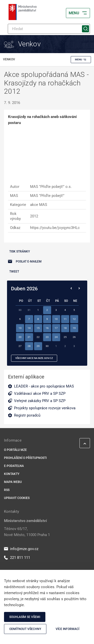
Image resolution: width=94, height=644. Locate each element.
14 (29, 328)
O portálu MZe (15, 450)
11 (65, 319)
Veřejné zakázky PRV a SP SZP (40, 401)
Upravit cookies (17, 498)
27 (20, 346)
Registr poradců (27, 415)
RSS (7, 490)
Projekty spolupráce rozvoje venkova (45, 408)
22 (38, 337)
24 (56, 337)
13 (20, 328)
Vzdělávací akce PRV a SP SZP (40, 394)
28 (29, 346)
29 (38, 346)
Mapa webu (13, 482)
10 (56, 319)
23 (47, 337)
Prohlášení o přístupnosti (25, 458)
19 (74, 328)
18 (65, 328)
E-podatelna (14, 466)
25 (65, 337)
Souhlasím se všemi (25, 617)
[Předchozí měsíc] (71, 289)
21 (29, 337)
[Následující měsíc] (79, 289)
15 (38, 328)
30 (47, 346)
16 (47, 328)
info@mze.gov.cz (21, 549)
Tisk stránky (20, 251)
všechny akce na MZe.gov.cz (34, 358)
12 (74, 319)
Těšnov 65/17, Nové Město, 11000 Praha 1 (27, 532)
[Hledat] (49, 29)
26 (74, 337)
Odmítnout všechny (25, 629)
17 (56, 328)
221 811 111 (17, 558)
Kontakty (12, 474)
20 (20, 337)
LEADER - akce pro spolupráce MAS (44, 386)
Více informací (67, 629)
